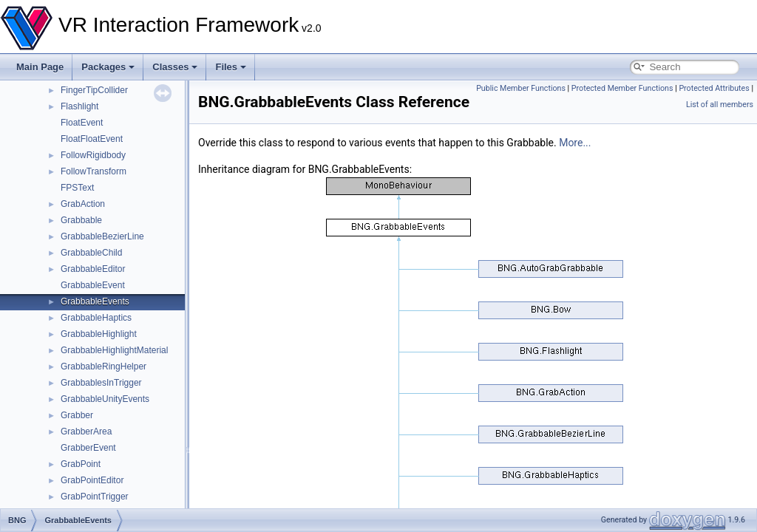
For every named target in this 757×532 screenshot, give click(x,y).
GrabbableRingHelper (103, 366)
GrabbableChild (91, 253)
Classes (175, 67)
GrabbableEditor (93, 269)
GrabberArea (86, 432)
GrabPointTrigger (95, 497)
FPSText (77, 188)
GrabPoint (81, 464)
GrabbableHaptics (96, 318)
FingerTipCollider (94, 90)
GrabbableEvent (93, 285)
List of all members (720, 105)
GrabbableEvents (95, 301)
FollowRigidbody (93, 155)
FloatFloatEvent (92, 139)
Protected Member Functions (622, 88)
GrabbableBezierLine (102, 236)
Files (231, 67)
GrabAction (83, 204)
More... (575, 143)
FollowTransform (94, 171)
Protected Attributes (714, 88)
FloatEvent (82, 123)
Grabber (77, 415)
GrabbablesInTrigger (101, 383)
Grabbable (81, 220)
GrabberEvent (88, 448)
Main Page (40, 67)
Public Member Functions (521, 88)
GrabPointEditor (92, 480)
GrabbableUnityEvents (105, 399)
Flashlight (79, 106)
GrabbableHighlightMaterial (114, 350)
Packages (108, 67)
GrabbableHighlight (99, 334)
